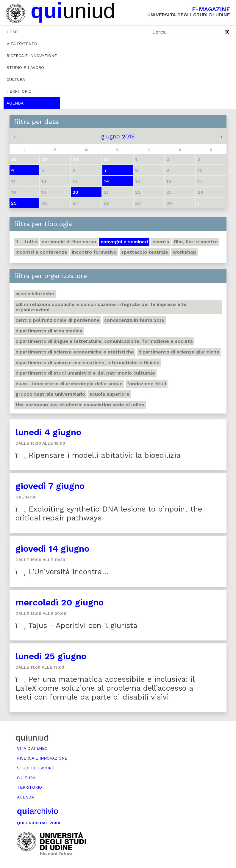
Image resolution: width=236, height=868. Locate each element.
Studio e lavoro (25, 67)
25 (14, 203)
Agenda (15, 103)
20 (75, 192)
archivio (37, 811)
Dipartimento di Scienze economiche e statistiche (75, 352)
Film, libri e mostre (196, 242)
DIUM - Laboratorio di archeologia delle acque (69, 384)
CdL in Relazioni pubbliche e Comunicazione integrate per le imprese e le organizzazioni (101, 307)
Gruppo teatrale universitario (50, 394)
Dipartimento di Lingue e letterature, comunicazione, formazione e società (104, 341)
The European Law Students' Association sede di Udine (80, 405)
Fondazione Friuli (147, 384)
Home (13, 32)
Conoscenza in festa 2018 (134, 320)
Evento (161, 242)
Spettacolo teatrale (145, 252)
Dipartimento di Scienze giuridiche (179, 352)
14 (107, 181)
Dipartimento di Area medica (49, 331)
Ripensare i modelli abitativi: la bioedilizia (98, 455)
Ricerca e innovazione (32, 56)
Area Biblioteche (35, 294)
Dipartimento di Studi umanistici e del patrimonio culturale (85, 373)
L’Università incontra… (62, 572)
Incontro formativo (94, 252)
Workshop (184, 252)
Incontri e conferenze (41, 252)
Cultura (16, 79)
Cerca (159, 32)
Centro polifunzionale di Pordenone (58, 320)
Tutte (26, 242)
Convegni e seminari (124, 242)
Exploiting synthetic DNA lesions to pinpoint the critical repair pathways (109, 513)
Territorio (19, 91)
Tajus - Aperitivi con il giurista (76, 625)
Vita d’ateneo (22, 44)
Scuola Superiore (110, 394)
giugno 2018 (118, 136)
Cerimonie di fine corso (69, 242)
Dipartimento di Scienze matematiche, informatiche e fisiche (87, 363)
